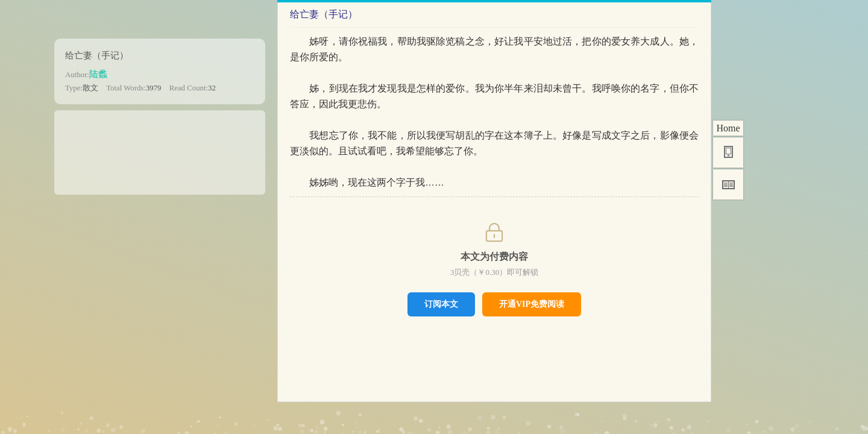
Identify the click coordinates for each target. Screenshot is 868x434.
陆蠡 (98, 74)
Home (728, 128)
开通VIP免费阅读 (532, 304)
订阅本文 (441, 304)
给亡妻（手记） (97, 55)
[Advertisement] (160, 148)
